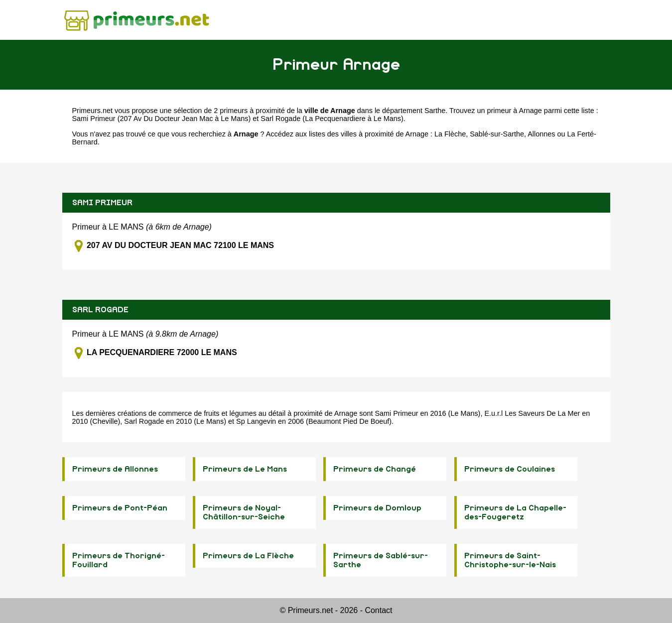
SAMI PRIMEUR (102, 203)
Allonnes (541, 134)
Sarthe (435, 111)
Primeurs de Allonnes (115, 469)
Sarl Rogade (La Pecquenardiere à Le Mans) (332, 119)
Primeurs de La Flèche (248, 556)
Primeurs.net (93, 111)
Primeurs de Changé (375, 469)
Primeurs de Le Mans (245, 469)
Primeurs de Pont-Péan (120, 508)
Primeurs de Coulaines (510, 469)
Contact (378, 610)
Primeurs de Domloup (377, 508)
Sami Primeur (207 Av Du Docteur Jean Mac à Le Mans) (162, 119)
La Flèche (450, 134)
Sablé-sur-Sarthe (497, 134)
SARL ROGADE (100, 310)
